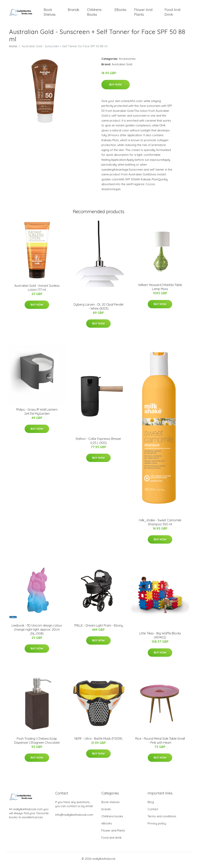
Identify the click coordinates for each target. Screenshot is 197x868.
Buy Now (116, 87)
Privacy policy (157, 826)
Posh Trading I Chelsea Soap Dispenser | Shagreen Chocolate (37, 743)
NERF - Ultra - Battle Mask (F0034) (98, 741)
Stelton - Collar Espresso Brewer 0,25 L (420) (98, 443)
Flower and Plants (143, 13)
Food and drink (172, 13)
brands (73, 11)
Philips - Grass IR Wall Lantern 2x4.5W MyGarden (37, 414)
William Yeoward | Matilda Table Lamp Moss (160, 290)
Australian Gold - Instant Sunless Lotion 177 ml (37, 290)
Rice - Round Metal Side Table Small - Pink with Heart (160, 743)
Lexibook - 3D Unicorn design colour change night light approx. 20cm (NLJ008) (37, 632)
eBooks (120, 11)
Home (13, 49)
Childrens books (94, 13)
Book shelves (50, 13)
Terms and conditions (162, 819)
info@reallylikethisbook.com (74, 817)
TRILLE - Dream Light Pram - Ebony (98, 628)
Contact (153, 812)
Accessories (127, 61)
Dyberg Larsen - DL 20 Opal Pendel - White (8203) (98, 309)
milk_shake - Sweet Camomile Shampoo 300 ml (160, 525)
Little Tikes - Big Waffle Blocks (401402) (160, 638)
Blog (151, 805)
